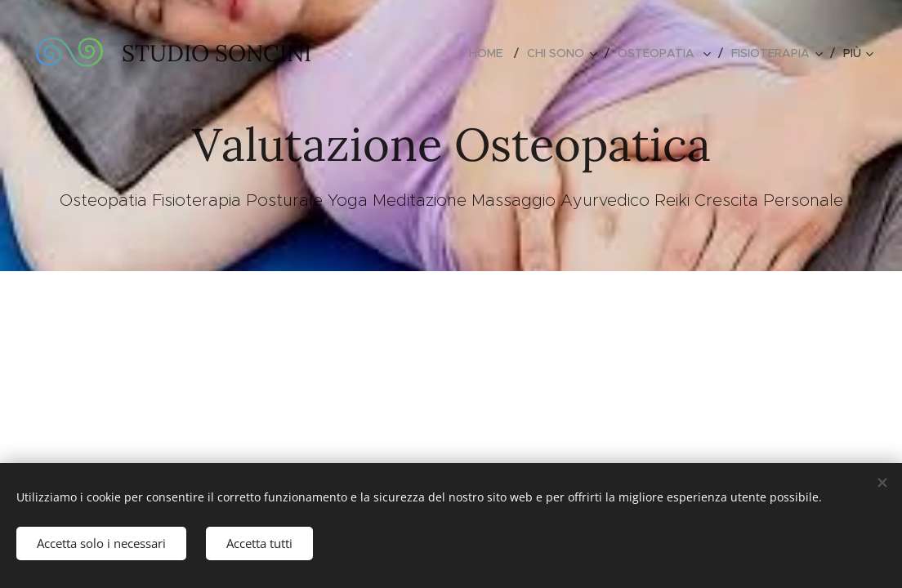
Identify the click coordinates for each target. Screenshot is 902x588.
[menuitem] (492, 53)
